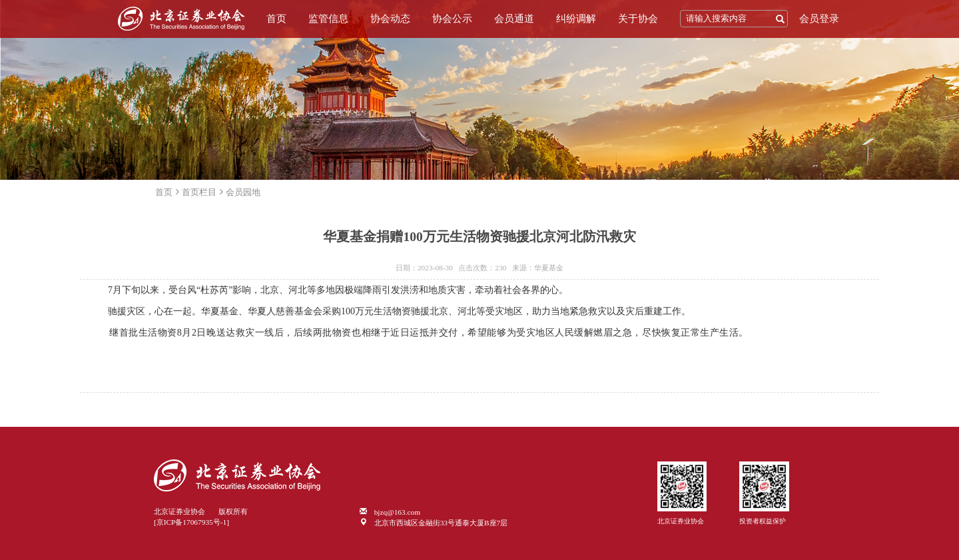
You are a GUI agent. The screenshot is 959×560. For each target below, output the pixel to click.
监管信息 (328, 19)
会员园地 (243, 192)
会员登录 (819, 19)
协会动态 (390, 19)
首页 (276, 19)
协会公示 (452, 19)
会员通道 (514, 19)
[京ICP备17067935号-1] (191, 522)
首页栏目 (199, 192)
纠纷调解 (576, 19)
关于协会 (638, 19)
